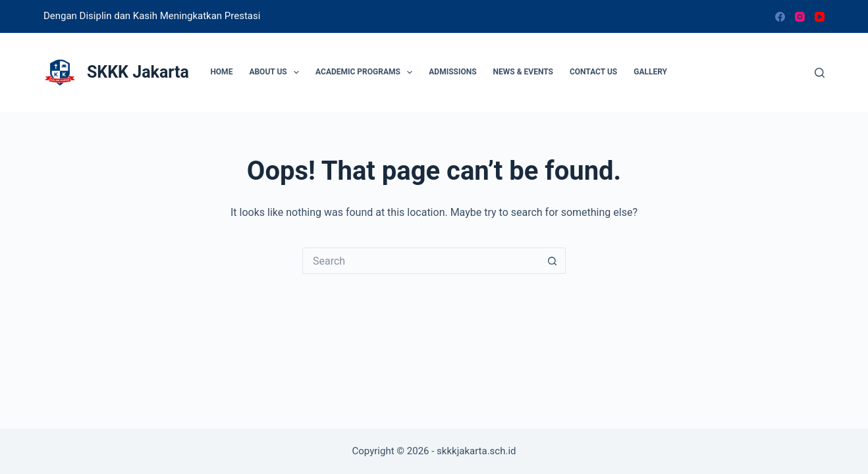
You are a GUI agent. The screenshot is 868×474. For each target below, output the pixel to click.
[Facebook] (780, 17)
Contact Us (593, 72)
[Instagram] (800, 17)
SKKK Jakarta (138, 72)
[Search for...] (421, 261)
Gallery (650, 72)
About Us (277, 72)
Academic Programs (366, 72)
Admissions (452, 72)
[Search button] (553, 261)
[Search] (820, 73)
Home (221, 72)
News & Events (523, 72)
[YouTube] (820, 17)
